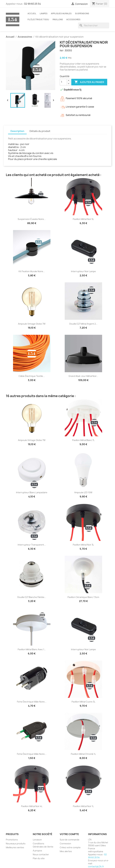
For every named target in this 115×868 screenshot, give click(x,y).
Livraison (37, 840)
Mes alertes (66, 851)
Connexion (65, 844)
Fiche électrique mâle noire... (32, 702)
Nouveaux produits (16, 844)
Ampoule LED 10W (83, 492)
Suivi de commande (70, 840)
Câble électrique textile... (32, 376)
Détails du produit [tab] (40, 131)
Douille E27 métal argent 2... (83, 324)
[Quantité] (63, 82)
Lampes (44, 13)
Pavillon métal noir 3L (83, 545)
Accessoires (73, 19)
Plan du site (39, 858)
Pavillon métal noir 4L (32, 806)
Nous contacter (41, 854)
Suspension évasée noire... (32, 219)
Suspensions (82, 13)
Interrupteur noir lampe (83, 271)
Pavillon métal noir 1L (83, 806)
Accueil (32, 13)
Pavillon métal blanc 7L (83, 440)
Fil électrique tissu (38, 19)
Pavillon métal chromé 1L (83, 754)
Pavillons (58, 19)
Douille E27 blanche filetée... (32, 597)
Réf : (62, 51)
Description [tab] (17, 131)
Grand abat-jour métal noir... (83, 376)
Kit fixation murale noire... (32, 271)
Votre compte (69, 834)
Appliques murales (61, 13)
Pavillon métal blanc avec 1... (32, 649)
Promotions (12, 840)
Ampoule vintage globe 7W (32, 324)
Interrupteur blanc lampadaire (32, 492)
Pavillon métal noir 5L (83, 219)
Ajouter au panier (89, 82)
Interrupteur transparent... (32, 545)
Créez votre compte (70, 847)
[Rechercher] (94, 25)
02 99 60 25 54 (32, 4)
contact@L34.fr (96, 866)
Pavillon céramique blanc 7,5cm (83, 597)
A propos (37, 851)
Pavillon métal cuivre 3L (83, 702)
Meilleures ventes (15, 847)
